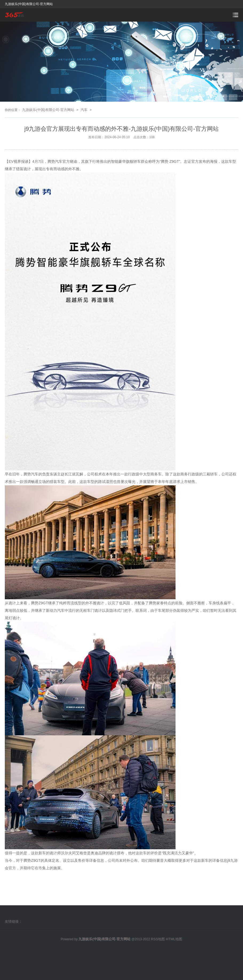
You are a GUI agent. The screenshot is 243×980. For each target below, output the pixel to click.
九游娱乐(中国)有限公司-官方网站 (48, 110)
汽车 (84, 110)
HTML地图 (174, 939)
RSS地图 (158, 939)
